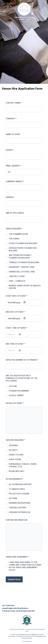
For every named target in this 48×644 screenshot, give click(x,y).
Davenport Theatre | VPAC (22, 267)
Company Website (15, 181)
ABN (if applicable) (15, 213)
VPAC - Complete (17, 281)
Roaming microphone (20, 503)
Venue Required (13, 229)
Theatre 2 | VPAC (17, 276)
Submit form (14, 579)
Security (13, 450)
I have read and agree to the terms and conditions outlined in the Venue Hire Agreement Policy (25, 566)
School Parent (16, 395)
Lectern (13, 498)
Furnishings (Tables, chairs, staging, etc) (23, 465)
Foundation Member (19, 391)
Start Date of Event (16, 296)
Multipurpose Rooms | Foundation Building (20, 256)
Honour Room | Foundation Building (23, 249)
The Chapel (14, 239)
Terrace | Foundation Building (24, 262)
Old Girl (13, 386)
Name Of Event (13, 134)
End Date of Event (15, 312)
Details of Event (14, 403)
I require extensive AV (20, 512)
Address (10, 197)
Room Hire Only (17, 471)
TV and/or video (17, 489)
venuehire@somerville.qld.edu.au (15, 608)
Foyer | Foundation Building (23, 243)
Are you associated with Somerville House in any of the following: (22, 378)
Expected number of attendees (21, 360)
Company (10, 119)
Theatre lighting (18, 508)
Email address (13, 166)
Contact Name (13, 103)
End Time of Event (15, 344)
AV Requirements (14, 479)
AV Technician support (20, 484)
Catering (13, 445)
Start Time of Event (16, 328)
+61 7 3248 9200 (8, 606)
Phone (9, 150)
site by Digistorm (27, 641)
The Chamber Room (18, 234)
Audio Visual (15, 459)
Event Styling (16, 455)
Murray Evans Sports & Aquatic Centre (25, 287)
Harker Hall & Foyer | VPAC (22, 272)
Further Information (17, 520)
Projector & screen (19, 494)
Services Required (15, 440)
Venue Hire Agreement (17, 557)
